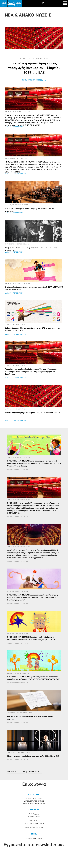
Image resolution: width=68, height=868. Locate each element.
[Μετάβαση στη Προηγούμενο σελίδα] (16, 772)
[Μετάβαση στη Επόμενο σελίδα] (35, 772)
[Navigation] (65, 4)
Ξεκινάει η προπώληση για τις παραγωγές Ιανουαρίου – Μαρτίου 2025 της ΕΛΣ (34, 68)
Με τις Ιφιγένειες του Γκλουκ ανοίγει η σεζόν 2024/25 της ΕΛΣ (33, 756)
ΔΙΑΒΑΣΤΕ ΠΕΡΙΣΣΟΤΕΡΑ (33, 80)
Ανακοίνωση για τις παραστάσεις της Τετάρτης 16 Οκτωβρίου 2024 (32, 413)
